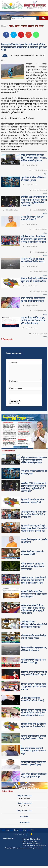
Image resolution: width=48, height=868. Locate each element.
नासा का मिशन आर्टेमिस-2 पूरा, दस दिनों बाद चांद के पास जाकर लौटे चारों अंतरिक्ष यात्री (33, 320)
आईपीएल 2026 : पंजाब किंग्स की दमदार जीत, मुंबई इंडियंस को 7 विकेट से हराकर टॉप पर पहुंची (33, 239)
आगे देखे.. (45, 174)
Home (4, 26)
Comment (13, 362)
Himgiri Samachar (25, 796)
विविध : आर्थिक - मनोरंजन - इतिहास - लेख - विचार (26, 26)
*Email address (15, 388)
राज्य (24, 830)
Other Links (8, 791)
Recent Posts (8, 451)
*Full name (13, 381)
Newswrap (25, 816)
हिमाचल (16, 830)
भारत (7, 830)
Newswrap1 (25, 822)
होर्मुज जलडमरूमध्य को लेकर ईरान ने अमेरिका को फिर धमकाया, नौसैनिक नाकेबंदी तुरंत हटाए (34, 158)
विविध (32, 830)
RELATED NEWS (10, 150)
